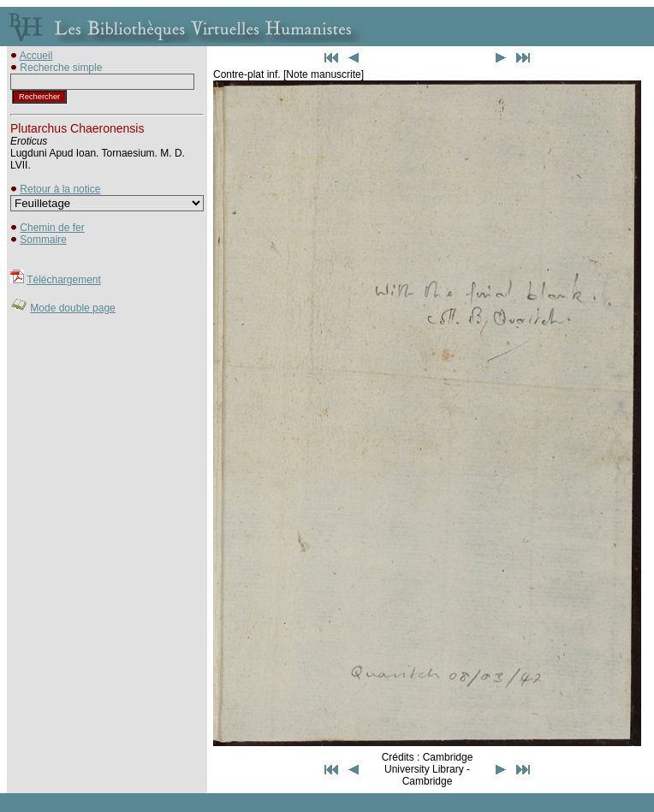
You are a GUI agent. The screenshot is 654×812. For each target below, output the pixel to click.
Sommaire (43, 240)
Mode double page (72, 308)
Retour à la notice (60, 189)
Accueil (36, 56)
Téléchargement (64, 280)
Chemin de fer (52, 228)
